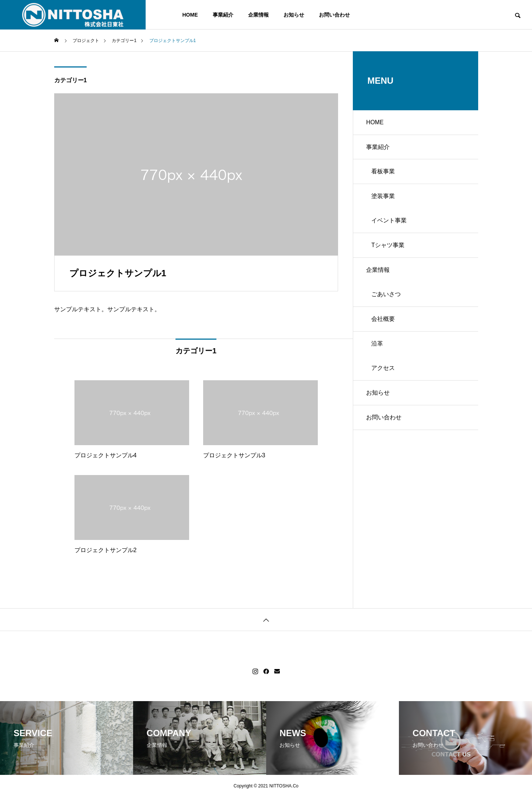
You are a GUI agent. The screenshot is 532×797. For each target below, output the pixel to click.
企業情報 (258, 15)
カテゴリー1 (71, 80)
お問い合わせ (334, 15)
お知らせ (294, 15)
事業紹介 (223, 15)
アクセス (385, 381)
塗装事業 (385, 200)
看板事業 (385, 175)
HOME (190, 15)
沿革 (379, 355)
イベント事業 (390, 226)
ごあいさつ (387, 304)
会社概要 (385, 330)
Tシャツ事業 (389, 252)
